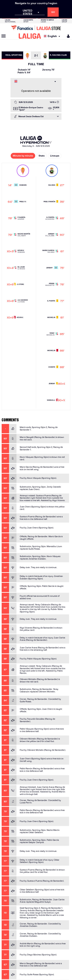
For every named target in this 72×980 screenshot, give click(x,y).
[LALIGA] (30, 36)
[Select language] (53, 36)
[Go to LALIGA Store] (36, 28)
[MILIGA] (67, 36)
